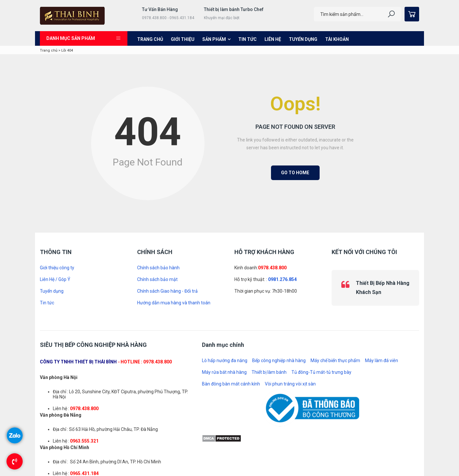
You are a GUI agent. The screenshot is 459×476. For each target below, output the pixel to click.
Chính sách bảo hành (158, 268)
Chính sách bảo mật (157, 279)
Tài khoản (337, 39)
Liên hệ (273, 39)
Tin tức (247, 39)
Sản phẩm (214, 39)
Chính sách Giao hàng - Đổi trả (167, 291)
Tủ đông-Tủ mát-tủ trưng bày (321, 372)
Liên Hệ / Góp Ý (55, 279)
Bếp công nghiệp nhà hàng (279, 360)
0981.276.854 (282, 279)
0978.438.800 (272, 268)
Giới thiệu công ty (57, 268)
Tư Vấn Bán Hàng (160, 9)
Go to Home (295, 173)
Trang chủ (150, 39)
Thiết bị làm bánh (269, 372)
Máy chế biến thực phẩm (335, 360)
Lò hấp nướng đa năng (225, 360)
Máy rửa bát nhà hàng (224, 372)
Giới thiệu (183, 39)
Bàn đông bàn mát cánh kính (231, 384)
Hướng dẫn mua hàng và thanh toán (174, 303)
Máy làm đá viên (382, 360)
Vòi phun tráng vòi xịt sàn (290, 384)
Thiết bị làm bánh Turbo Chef (234, 9)
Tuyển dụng (303, 39)
